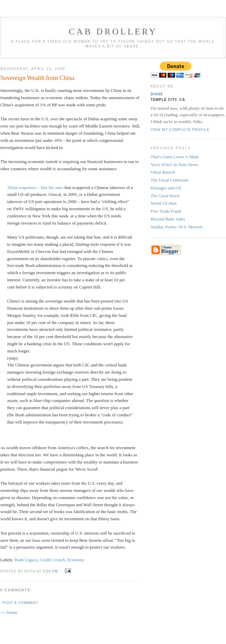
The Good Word (165, 196)
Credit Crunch (52, 560)
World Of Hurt (164, 203)
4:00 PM (50, 571)
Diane (157, 94)
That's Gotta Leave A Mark (175, 157)
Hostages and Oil (166, 188)
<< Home (9, 612)
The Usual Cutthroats (169, 180)
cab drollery (113, 32)
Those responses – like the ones (35, 187)
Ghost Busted (163, 172)
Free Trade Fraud (166, 211)
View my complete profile (180, 130)
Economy (76, 560)
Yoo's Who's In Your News (174, 165)
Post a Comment (20, 603)
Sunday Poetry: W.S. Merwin (176, 227)
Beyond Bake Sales (168, 219)
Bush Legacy (26, 560)
